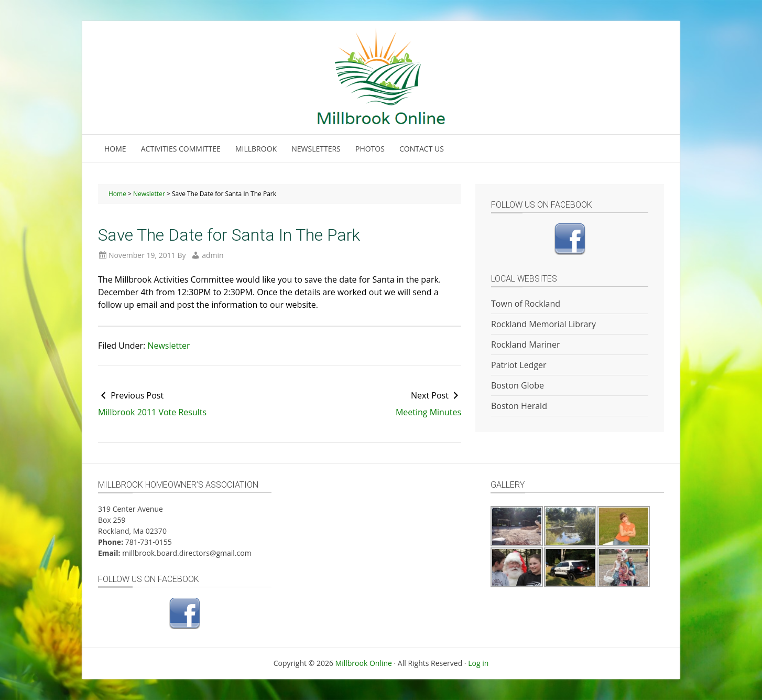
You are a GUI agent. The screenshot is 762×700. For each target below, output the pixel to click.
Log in (478, 663)
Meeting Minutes (428, 412)
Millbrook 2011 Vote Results (152, 412)
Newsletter (168, 346)
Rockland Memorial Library (543, 324)
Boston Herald (519, 406)
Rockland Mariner (525, 344)
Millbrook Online (364, 663)
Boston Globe (518, 385)
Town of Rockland (526, 304)
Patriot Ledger (519, 365)
